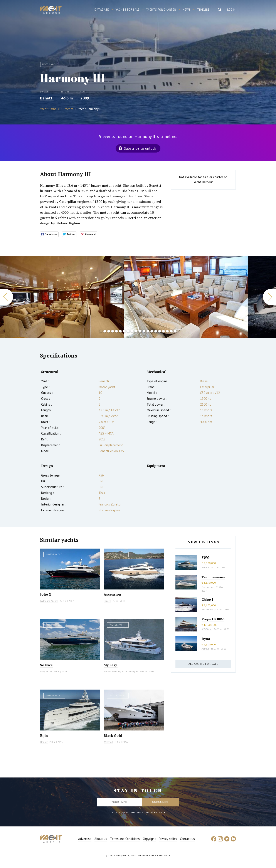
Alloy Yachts (46, 672)
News (187, 10)
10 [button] (136, 331)
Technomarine (213, 577)
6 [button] (120, 331)
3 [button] (109, 331)
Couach (107, 601)
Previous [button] (7, 297)
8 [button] (128, 331)
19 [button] (171, 331)
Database (102, 10)
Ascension (112, 594)
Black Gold (113, 735)
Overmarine (208, 587)
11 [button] (140, 331)
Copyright (149, 839)
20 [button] (175, 331)
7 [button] (124, 331)
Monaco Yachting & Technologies (121, 672)
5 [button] (116, 331)
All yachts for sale (203, 664)
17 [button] (163, 331)
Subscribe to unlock (140, 148)
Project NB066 (213, 619)
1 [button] (101, 331)
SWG (205, 557)
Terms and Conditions (125, 839)
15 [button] (156, 331)
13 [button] (148, 331)
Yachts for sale (128, 10)
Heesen (44, 742)
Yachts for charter (161, 10)
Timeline (203, 10)
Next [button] (269, 297)
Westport (108, 742)
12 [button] (144, 331)
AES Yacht (207, 629)
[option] (186, 297)
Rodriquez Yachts (49, 601)
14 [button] (152, 331)
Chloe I (207, 599)
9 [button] (132, 331)
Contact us (187, 839)
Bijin (44, 735)
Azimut (205, 567)
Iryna (206, 639)
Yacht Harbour (51, 10)
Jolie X (46, 594)
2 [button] (105, 331)
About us (101, 839)
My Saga (111, 665)
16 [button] (160, 331)
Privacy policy (168, 839)
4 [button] (113, 331)
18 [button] (167, 331)
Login (231, 10)
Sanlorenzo (207, 609)
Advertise (85, 839)
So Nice (46, 665)
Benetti (47, 98)
